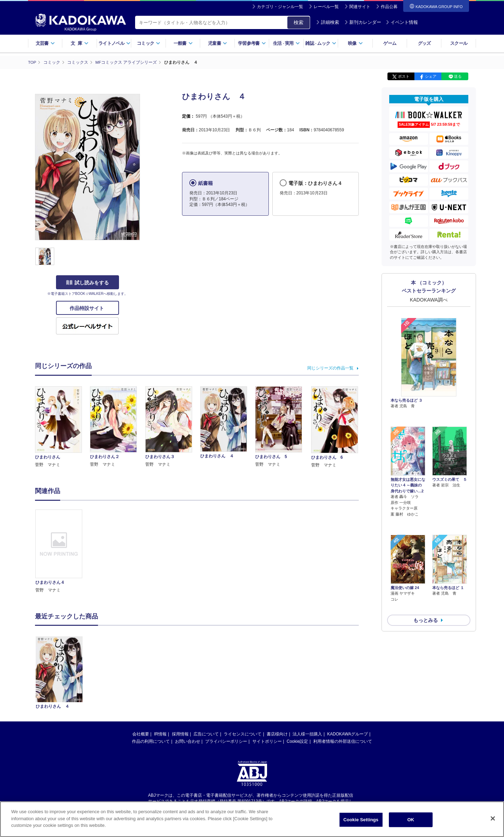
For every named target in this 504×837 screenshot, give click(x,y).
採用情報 (180, 734)
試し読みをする (87, 283)
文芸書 (45, 43)
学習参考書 (252, 43)
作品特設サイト (87, 308)
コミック (149, 43)
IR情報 (160, 734)
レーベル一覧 (326, 7)
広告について (206, 734)
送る (458, 76)
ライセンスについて (243, 734)
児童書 (218, 43)
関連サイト (360, 7)
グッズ (424, 43)
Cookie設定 (297, 741)
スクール (459, 43)
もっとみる (426, 583)
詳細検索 (328, 22)
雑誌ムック (321, 43)
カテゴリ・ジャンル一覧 (280, 7)
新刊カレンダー (363, 22)
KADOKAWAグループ (348, 734)
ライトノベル (114, 43)
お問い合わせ (188, 741)
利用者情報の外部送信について (343, 741)
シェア (431, 76)
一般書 (183, 43)
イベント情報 (402, 22)
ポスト (404, 76)
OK (411, 820)
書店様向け (277, 734)
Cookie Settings (361, 820)
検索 (299, 22)
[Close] (493, 818)
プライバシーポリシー (226, 741)
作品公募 (389, 7)
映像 (355, 43)
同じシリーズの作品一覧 (330, 368)
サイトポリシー (267, 741)
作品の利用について (151, 741)
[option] (63, 551)
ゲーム (390, 43)
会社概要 (141, 734)
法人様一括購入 (307, 734)
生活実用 (286, 43)
